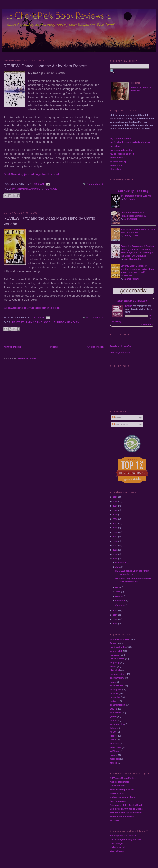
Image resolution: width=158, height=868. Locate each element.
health (113, 732)
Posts (116, 418)
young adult (116, 651)
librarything (116, 169)
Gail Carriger (130, 219)
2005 (115, 624)
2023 (115, 506)
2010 (115, 554)
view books (147, 325)
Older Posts (96, 347)
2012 (115, 545)
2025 (115, 497)
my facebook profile (120, 138)
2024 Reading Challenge (132, 301)
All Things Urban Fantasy (123, 778)
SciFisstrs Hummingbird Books (126, 809)
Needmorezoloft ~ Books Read (126, 805)
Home (54, 347)
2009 (115, 559)
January (120, 605)
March (118, 596)
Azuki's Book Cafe (120, 782)
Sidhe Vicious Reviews (122, 817)
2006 (115, 619)
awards (114, 755)
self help (114, 751)
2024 (115, 501)
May (117, 587)
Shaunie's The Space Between (126, 813)
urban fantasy (68, 322)
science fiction (118, 674)
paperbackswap (118, 162)
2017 (115, 523)
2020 (115, 510)
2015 (115, 532)
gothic (113, 716)
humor (113, 682)
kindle (113, 740)
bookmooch (116, 165)
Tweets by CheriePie (121, 346)
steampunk (116, 689)
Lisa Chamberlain (133, 259)
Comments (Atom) (26, 358)
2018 (115, 519)
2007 (115, 615)
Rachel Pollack (131, 279)
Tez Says (115, 820)
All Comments (121, 424)
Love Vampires (118, 801)
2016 (115, 528)
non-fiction (116, 713)
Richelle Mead (117, 847)
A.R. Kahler (130, 199)
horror (113, 666)
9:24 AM (39, 318)
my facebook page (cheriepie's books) (130, 142)
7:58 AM (39, 184)
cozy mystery (117, 678)
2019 (115, 515)
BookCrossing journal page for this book (32, 174)
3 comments (95, 184)
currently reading (133, 191)
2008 (115, 610)
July (117, 567)
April (118, 592)
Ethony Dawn (131, 236)
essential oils (117, 724)
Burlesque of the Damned (123, 836)
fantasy (18, 322)
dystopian (115, 697)
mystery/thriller (118, 647)
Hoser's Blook (117, 793)
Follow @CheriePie (120, 353)
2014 (115, 537)
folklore (114, 728)
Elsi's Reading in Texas (122, 790)
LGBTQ (114, 709)
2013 (115, 541)
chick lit (114, 693)
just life (114, 736)
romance (50, 189)
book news (116, 747)
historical (115, 670)
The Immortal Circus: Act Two (136, 196)
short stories (117, 686)
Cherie (129, 306)
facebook (115, 759)
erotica (113, 701)
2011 (115, 550)
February (120, 600)
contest (114, 720)
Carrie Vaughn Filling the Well (125, 839)
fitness (113, 763)
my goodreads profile (121, 150)
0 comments (95, 318)
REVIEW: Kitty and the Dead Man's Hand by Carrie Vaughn (49, 221)
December (121, 562)
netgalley (115, 662)
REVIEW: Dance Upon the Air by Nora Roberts (46, 66)
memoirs (114, 743)
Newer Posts (12, 347)
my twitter (115, 146)
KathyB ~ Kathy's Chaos (123, 797)
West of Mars (117, 851)
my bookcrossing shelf (122, 154)
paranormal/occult (27, 189)
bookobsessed (118, 158)
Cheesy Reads (117, 786)
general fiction (117, 705)
